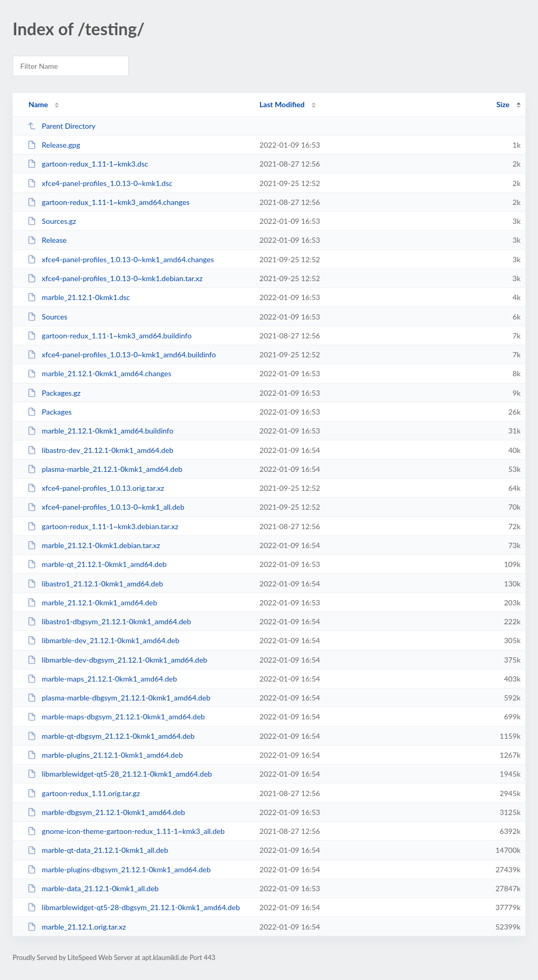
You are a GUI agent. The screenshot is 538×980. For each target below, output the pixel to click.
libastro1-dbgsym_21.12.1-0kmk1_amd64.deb (109, 621)
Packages (49, 412)
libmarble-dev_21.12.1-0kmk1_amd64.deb (103, 640)
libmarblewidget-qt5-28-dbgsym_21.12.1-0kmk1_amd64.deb (133, 907)
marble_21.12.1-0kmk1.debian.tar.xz (94, 545)
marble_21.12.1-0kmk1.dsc (79, 297)
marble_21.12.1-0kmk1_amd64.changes (99, 373)
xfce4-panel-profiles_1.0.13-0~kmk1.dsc (100, 183)
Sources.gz (52, 221)
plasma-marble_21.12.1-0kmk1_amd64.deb (105, 469)
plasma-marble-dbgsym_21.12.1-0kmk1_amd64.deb (119, 698)
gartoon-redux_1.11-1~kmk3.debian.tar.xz (103, 526)
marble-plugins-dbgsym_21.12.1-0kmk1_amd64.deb (119, 869)
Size (503, 104)
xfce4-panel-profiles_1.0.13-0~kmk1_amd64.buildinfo (122, 354)
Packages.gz (54, 393)
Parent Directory (61, 126)
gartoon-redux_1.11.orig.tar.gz (84, 793)
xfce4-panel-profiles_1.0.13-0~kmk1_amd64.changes (121, 259)
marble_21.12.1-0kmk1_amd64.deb (92, 602)
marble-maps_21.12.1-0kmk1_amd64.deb (102, 679)
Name (38, 104)
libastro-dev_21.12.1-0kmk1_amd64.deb (100, 450)
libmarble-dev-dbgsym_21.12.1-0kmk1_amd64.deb (117, 660)
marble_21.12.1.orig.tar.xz (76, 927)
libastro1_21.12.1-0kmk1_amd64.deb (95, 584)
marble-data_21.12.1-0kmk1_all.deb (93, 888)
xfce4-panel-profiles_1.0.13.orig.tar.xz (96, 488)
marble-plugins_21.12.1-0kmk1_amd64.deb (105, 755)
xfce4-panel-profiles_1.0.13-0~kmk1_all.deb (106, 507)
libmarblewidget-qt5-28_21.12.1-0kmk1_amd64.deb (120, 774)
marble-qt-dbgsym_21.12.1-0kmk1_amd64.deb (111, 736)
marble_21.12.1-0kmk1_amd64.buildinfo (100, 431)
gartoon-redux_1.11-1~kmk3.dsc (88, 164)
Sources (47, 317)
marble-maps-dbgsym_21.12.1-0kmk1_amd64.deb (116, 716)
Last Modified (282, 104)
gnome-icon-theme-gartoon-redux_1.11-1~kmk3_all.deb (126, 831)
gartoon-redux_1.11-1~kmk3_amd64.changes (108, 202)
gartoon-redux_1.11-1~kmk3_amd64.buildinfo (110, 336)
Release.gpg (54, 145)
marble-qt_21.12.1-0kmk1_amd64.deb (97, 564)
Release (47, 240)
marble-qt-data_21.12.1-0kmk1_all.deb (98, 850)
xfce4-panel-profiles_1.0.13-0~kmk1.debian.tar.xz (115, 278)
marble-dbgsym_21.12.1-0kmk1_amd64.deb (106, 812)
